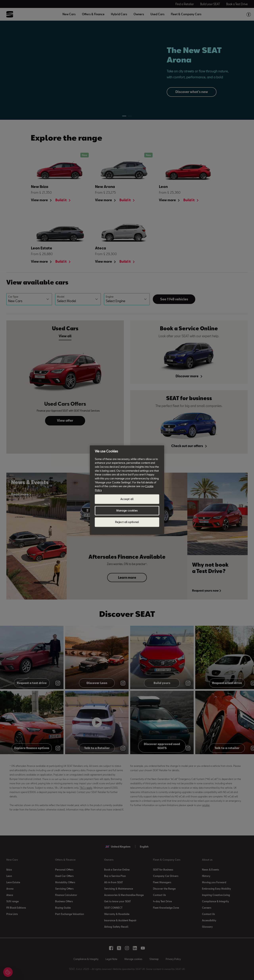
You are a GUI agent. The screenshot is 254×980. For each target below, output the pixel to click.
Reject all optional (127, 522)
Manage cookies (127, 511)
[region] (127, 490)
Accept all (127, 499)
